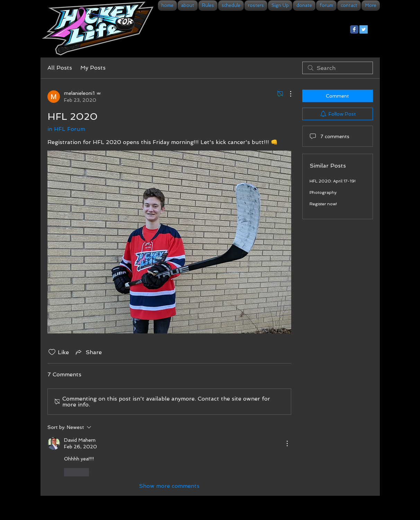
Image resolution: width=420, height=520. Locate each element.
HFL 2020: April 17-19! (333, 181)
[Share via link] (88, 352)
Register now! (323, 204)
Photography (323, 192)
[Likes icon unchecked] (52, 352)
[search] (338, 68)
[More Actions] (287, 94)
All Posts (60, 68)
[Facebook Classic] (354, 29)
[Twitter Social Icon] (364, 29)
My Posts (93, 68)
